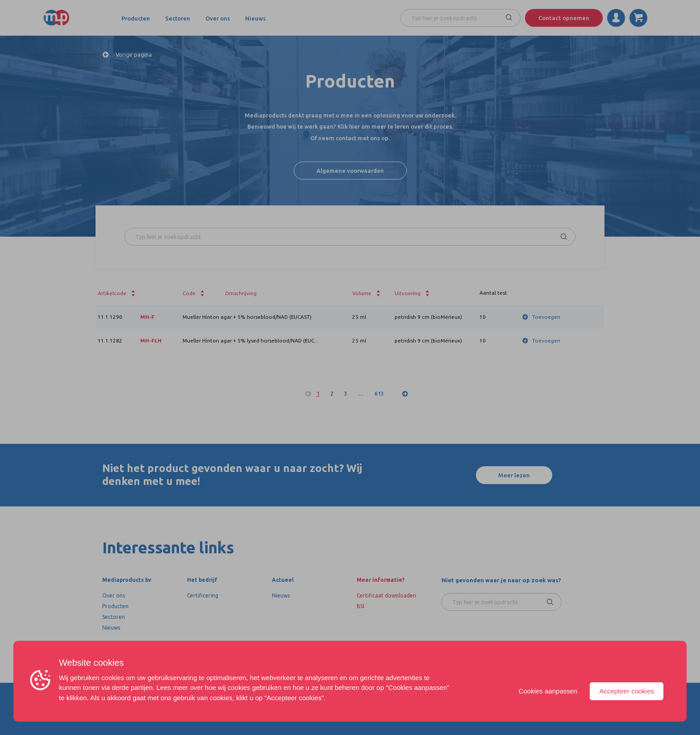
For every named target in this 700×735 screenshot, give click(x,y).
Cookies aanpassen (548, 691)
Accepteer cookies (627, 691)
